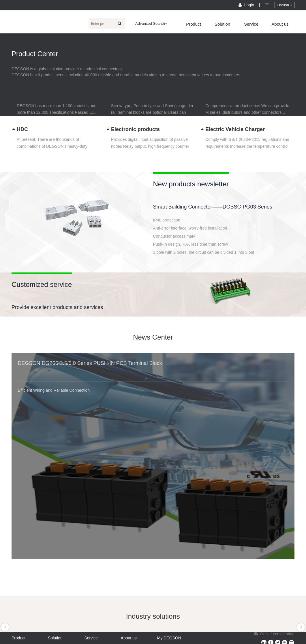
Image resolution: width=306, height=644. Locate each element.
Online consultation (274, 634)
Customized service (42, 284)
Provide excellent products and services (57, 307)
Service (251, 24)
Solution (222, 24)
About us (280, 24)
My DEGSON (169, 638)
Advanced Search (151, 23)
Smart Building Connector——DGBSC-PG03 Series (213, 207)
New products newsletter (191, 184)
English (284, 5)
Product (194, 24)
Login (247, 5)
